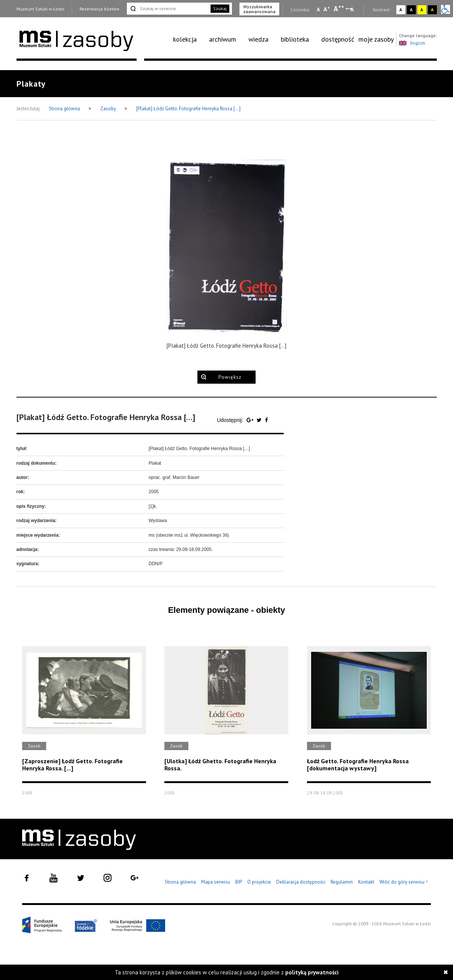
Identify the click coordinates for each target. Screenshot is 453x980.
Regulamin (342, 882)
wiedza (258, 39)
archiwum (223, 39)
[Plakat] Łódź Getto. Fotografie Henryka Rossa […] (188, 109)
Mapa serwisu (216, 882)
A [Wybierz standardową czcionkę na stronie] (327, 9)
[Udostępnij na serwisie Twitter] (260, 420)
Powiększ (230, 377)
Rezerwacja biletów (99, 9)
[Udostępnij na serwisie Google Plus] (251, 420)
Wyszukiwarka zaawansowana (259, 9)
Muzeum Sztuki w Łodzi (40, 9)
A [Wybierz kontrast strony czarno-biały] (411, 10)
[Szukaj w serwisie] (168, 9)
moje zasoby (376, 39)
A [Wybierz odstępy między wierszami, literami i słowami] (353, 9)
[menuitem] (189, 39)
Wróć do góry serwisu (404, 882)
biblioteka (295, 39)
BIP (239, 882)
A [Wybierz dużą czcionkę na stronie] (339, 9)
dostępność (338, 39)
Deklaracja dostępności (301, 882)
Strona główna (65, 109)
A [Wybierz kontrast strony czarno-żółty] (432, 10)
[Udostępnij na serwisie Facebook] (266, 420)
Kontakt (366, 882)
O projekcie (259, 882)
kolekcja (185, 39)
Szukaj (220, 8)
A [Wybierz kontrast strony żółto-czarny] (422, 10)
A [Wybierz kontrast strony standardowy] (401, 10)
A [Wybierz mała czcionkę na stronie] (318, 9)
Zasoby (109, 109)
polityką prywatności (312, 972)
